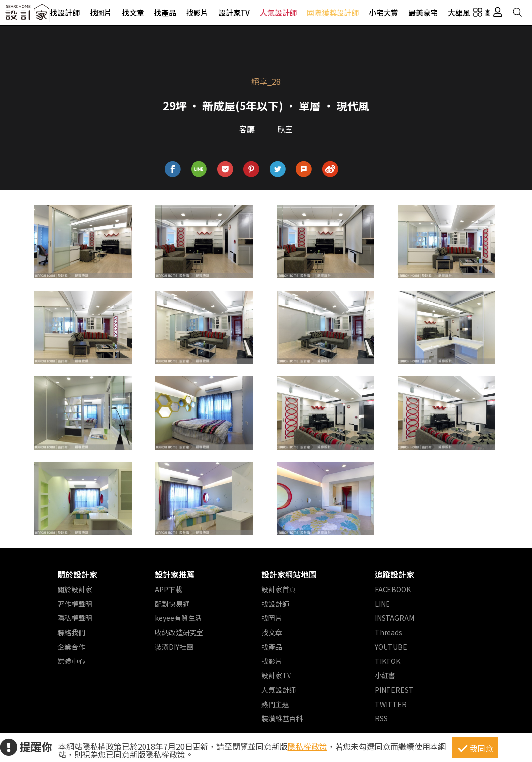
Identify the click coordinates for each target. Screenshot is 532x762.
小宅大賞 (384, 13)
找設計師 (65, 13)
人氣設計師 (278, 13)
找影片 (197, 13)
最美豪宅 (423, 13)
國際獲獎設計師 (333, 13)
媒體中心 (71, 661)
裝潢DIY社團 (174, 647)
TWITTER (391, 704)
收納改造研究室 (179, 632)
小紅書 (385, 675)
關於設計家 (77, 574)
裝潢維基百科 (282, 718)
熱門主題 (275, 704)
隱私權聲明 (75, 618)
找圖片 (101, 13)
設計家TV (234, 13)
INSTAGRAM (394, 618)
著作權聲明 (75, 604)
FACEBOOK (393, 589)
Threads (388, 632)
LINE (382, 604)
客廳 (247, 129)
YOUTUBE (391, 647)
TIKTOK (387, 661)
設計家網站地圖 (289, 574)
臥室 (285, 129)
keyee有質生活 (178, 618)
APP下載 (169, 589)
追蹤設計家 (394, 574)
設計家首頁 (279, 589)
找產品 (165, 13)
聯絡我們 (71, 632)
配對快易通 (172, 604)
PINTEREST (394, 690)
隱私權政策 (307, 746)
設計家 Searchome (27, 16)
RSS (381, 718)
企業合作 (71, 647)
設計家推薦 (175, 574)
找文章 (133, 13)
